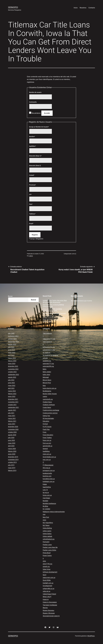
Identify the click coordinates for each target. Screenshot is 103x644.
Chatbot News (47, 402)
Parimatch (46, 542)
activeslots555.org (49, 347)
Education (46, 421)
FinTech (45, 424)
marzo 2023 (12, 358)
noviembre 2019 (13, 460)
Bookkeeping (47, 391)
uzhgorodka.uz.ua (48, 589)
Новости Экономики (50, 602)
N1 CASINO (46, 509)
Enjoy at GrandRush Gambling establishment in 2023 (52, 310)
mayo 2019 (12, 468)
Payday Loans (47, 545)
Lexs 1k (45, 490)
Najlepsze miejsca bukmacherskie (54, 512)
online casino (47, 531)
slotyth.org (46, 567)
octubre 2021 (12, 405)
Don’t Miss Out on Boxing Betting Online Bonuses (53, 306)
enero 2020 (12, 454)
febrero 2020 (12, 451)
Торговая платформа (50, 605)
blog (44, 386)
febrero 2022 (12, 394)
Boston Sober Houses (50, 394)
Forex (44, 432)
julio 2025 (11, 333)
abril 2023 (11, 355)
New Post (46, 517)
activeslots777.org (49, 350)
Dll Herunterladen (48, 418)
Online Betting (47, 528)
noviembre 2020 (13, 429)
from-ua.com (47, 443)
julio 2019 (11, 465)
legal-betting (47, 487)
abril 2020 (11, 446)
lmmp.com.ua (47, 495)
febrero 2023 (12, 361)
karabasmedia (47, 473)
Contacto (92, 8)
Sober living (46, 569)
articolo (45, 358)
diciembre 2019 (13, 457)
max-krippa (46, 498)
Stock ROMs (47, 580)
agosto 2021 (12, 410)
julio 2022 (11, 380)
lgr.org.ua (46, 492)
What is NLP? (47, 597)
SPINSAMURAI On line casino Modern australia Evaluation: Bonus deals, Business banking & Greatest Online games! (54, 319)
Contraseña (33, 102)
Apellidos (32, 146)
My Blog (45, 506)
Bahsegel (46, 377)
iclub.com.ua (47, 454)
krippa (45, 484)
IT (43, 462)
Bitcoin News (47, 380)
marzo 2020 (12, 449)
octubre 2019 (12, 462)
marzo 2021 (12, 418)
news (44, 520)
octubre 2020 (12, 432)
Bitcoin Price (47, 383)
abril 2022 (11, 388)
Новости (46, 599)
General (45, 449)
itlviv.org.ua (46, 468)
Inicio (76, 8)
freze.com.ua (47, 440)
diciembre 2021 (13, 399)
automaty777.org (48, 364)
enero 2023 (12, 364)
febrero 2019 (12, 471)
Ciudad (32, 175)
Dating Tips (46, 416)
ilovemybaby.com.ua (49, 457)
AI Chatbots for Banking (50, 355)
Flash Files (46, 429)
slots (44, 561)
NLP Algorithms (48, 523)
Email (31, 224)
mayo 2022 (12, 386)
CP (30, 195)
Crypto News (47, 407)
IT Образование (48, 465)
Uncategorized (47, 586)
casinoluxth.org (48, 399)
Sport (44, 575)
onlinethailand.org (49, 539)
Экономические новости (51, 616)
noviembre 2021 (13, 402)
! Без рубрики (47, 333)
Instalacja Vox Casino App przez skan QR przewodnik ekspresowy (55, 301)
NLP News (46, 525)
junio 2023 (11, 350)
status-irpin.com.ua (49, 578)
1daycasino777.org (49, 339)
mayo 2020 (12, 443)
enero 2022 (12, 396)
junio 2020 (11, 440)
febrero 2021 (12, 421)
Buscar (10, 296)
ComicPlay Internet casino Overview (54, 313)
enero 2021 (12, 424)
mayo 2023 (12, 353)
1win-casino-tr (47, 342)
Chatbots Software (49, 405)
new (44, 514)
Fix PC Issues (47, 427)
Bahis (45, 369)
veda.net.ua (46, 591)
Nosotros (83, 8)
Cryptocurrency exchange (51, 410)
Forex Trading (47, 438)
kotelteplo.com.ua (49, 481)
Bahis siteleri (47, 372)
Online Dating (47, 534)
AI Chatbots (47, 353)
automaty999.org (48, 366)
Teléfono (32, 214)
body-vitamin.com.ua (49, 388)
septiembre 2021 (13, 407)
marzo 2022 (12, 391)
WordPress (91, 636)
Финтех (45, 608)
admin (31, 256)
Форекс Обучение (49, 613)
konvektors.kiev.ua (49, 479)
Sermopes (13, 7)
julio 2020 (11, 438)
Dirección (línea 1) (35, 156)
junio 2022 (11, 383)
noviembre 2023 (13, 336)
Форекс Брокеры (48, 610)
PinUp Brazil (47, 553)
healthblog (46, 451)
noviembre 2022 (13, 369)
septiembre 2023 (13, 342)
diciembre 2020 (13, 427)
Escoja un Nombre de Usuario (39, 127)
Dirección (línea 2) (35, 166)
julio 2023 (11, 347)
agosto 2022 (12, 377)
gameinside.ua (47, 446)
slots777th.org (47, 564)
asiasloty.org (47, 361)
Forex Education (48, 435)
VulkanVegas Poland (49, 594)
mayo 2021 (12, 416)
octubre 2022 (12, 372)
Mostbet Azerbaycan (49, 503)
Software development (50, 572)
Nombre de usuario (35, 92)
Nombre (32, 137)
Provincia (32, 185)
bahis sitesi (46, 375)
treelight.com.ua (48, 583)
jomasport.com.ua (49, 471)
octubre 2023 (12, 339)
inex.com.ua (47, 460)
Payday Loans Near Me (50, 547)
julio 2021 (11, 413)
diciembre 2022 (13, 366)
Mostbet (45, 501)
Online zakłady (47, 536)
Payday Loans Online (49, 550)
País (31, 204)
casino (45, 396)
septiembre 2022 (13, 375)
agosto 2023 (12, 344)
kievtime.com (47, 476)
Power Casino (47, 556)
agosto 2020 (12, 435)
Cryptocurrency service (50, 413)
